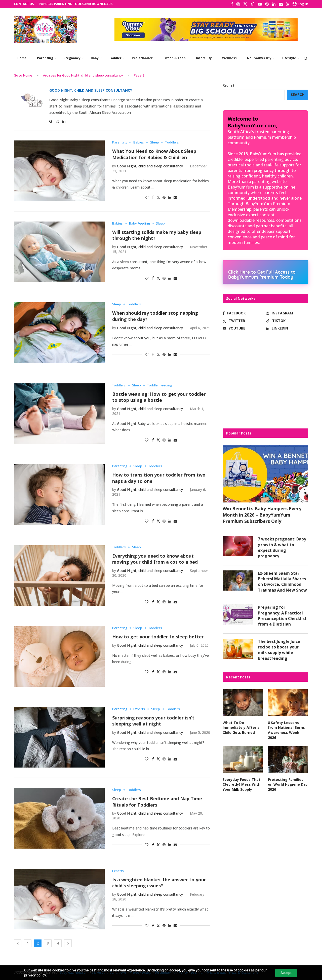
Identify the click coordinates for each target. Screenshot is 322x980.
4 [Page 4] (58, 943)
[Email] (281, 4)
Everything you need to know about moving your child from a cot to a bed (155, 559)
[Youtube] (260, 4)
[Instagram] (238, 4)
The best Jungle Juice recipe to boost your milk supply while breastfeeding (279, 650)
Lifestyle (289, 58)
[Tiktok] (253, 4)
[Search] (306, 58)
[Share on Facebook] (153, 197)
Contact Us (24, 4)
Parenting (45, 58)
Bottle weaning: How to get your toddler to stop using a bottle (159, 397)
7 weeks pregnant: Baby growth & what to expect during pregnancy (282, 547)
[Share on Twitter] (158, 197)
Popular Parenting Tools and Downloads (76, 4)
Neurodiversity (259, 58)
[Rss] (288, 4)
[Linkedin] (274, 4)
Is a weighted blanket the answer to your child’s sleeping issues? (159, 883)
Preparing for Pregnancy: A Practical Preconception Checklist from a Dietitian (282, 616)
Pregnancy (72, 58)
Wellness (229, 58)
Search (229, 86)
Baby (95, 58)
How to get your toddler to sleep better (158, 637)
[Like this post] (147, 197)
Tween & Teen (174, 58)
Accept (286, 973)
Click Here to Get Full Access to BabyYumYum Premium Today (262, 274)
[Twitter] (245, 4)
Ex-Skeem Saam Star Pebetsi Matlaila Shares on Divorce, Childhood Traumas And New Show (282, 582)
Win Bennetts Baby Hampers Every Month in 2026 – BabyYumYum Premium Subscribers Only (262, 515)
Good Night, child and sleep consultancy (91, 90)
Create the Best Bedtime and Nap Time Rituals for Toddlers (157, 802)
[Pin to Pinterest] (164, 197)
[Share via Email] (175, 197)
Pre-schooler (142, 58)
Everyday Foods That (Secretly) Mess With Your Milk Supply (242, 784)
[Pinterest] (267, 4)
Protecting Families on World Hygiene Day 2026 (288, 784)
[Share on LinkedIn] (170, 197)
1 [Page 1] (28, 943)
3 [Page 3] (48, 943)
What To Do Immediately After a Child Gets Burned (241, 728)
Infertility (204, 58)
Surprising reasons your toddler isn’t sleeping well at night (153, 721)
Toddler (115, 58)
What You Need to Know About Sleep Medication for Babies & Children (154, 154)
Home (22, 58)
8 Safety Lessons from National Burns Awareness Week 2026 (286, 730)
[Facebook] (232, 4)
